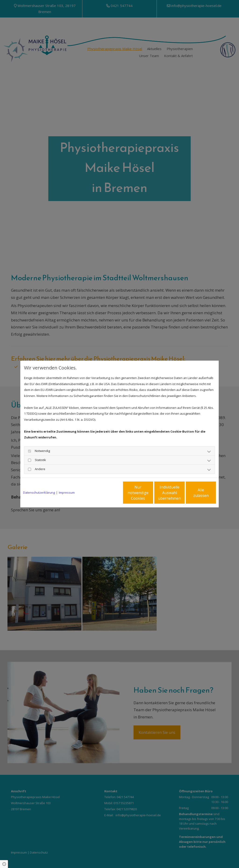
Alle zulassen (194, 493)
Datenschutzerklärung (39, 492)
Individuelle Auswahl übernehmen (150, 493)
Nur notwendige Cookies (106, 493)
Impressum (67, 492)
